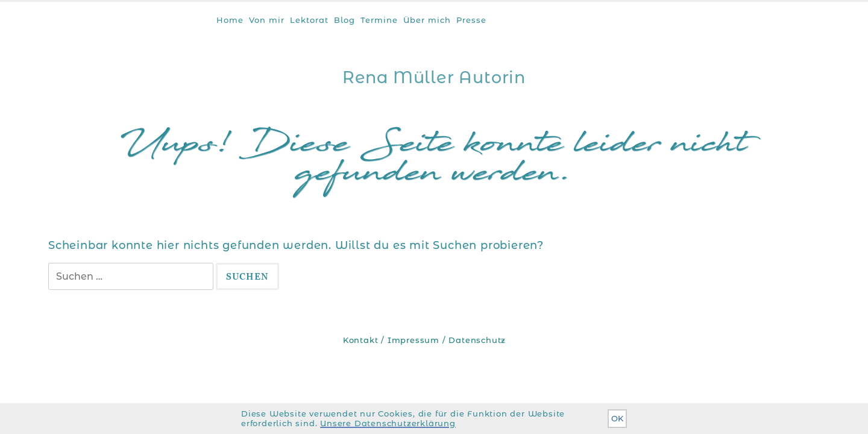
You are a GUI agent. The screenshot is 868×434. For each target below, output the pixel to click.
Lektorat (309, 20)
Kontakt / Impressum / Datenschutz (424, 340)
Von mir (267, 20)
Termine (379, 20)
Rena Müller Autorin (434, 77)
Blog (344, 20)
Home (230, 20)
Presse (471, 20)
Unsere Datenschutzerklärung (388, 423)
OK (617, 419)
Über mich (427, 20)
